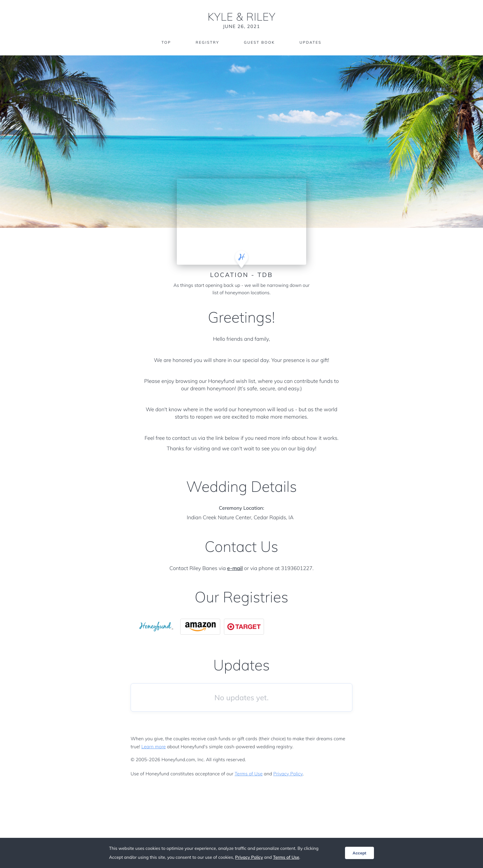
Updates (310, 42)
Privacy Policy (288, 774)
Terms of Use (249, 774)
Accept (359, 853)
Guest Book (259, 42)
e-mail (235, 568)
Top (166, 42)
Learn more (154, 747)
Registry (207, 42)
